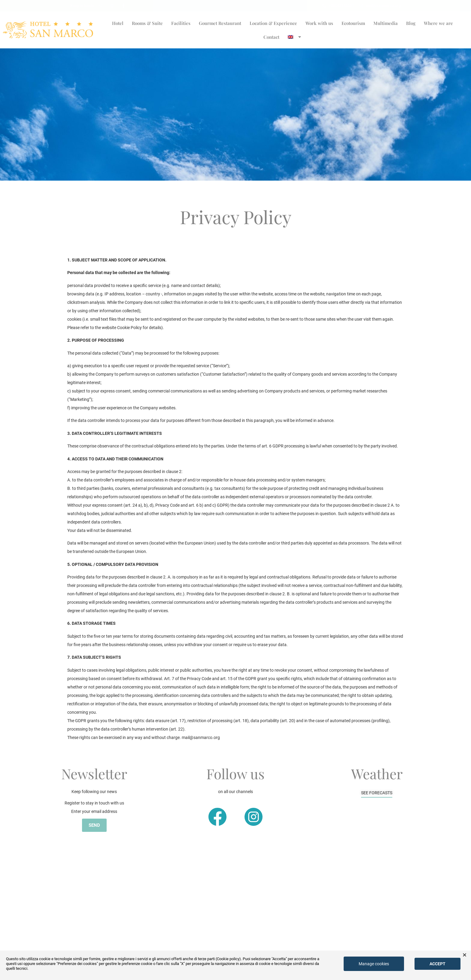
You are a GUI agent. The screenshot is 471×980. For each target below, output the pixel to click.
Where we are (438, 23)
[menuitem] (295, 37)
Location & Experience (273, 23)
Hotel (118, 23)
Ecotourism (353, 23)
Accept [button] (438, 964)
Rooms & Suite (147, 23)
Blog (411, 23)
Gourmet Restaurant (220, 23)
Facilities (181, 23)
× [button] (465, 955)
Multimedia (386, 23)
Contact (271, 37)
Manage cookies (374, 964)
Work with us (319, 23)
